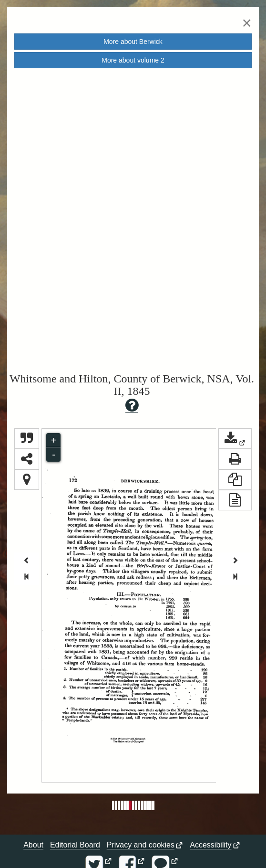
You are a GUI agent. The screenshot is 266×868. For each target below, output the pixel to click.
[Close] (247, 23)
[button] (235, 439)
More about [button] (133, 42)
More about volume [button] (133, 60)
